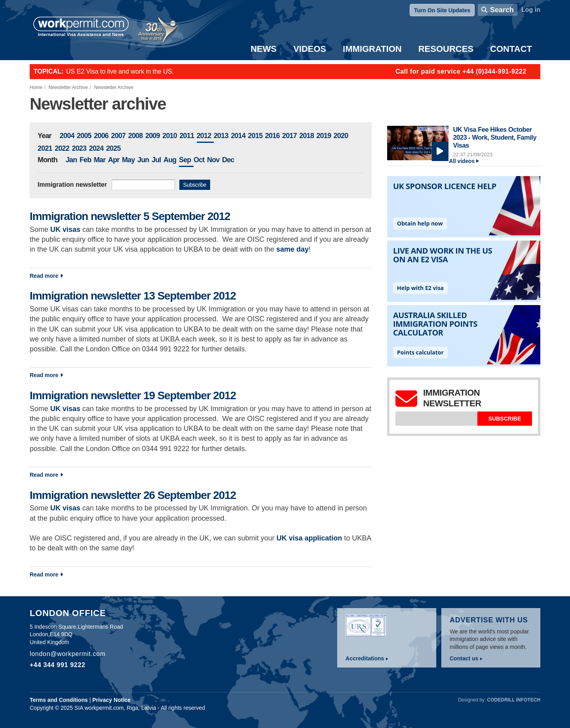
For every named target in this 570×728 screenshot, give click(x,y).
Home (36, 87)
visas (71, 229)
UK (56, 229)
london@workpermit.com (68, 654)
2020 (341, 136)
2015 (255, 136)
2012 (204, 136)
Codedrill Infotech (514, 700)
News (264, 49)
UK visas (65, 409)
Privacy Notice (111, 700)
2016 (273, 136)
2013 (221, 136)
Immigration (372, 49)
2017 (290, 136)
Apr (114, 160)
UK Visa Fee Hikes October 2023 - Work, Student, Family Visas (495, 137)
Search (502, 10)
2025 (113, 148)
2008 (136, 136)
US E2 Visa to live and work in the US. (120, 71)
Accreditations (365, 658)
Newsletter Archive (68, 87)
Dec (228, 160)
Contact (511, 49)
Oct (199, 160)
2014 (238, 136)
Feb (85, 160)
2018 (307, 136)
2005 (84, 136)
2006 (101, 136)
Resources (446, 49)
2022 (62, 148)
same (285, 249)
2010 (170, 136)
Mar (100, 160)
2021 (45, 148)
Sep (185, 160)
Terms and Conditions (59, 700)
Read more (107, 275)
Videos (310, 49)
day (302, 249)
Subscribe (195, 185)
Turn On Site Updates (442, 10)
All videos (462, 161)
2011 (187, 136)
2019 (324, 136)
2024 (96, 148)
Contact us (464, 658)
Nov (213, 160)
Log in (531, 10)
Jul (156, 160)
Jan (71, 160)
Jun (143, 160)
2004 (67, 136)
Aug (170, 160)
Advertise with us (489, 620)
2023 (79, 148)
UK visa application (309, 538)
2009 (153, 136)
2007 (118, 136)
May (128, 160)
